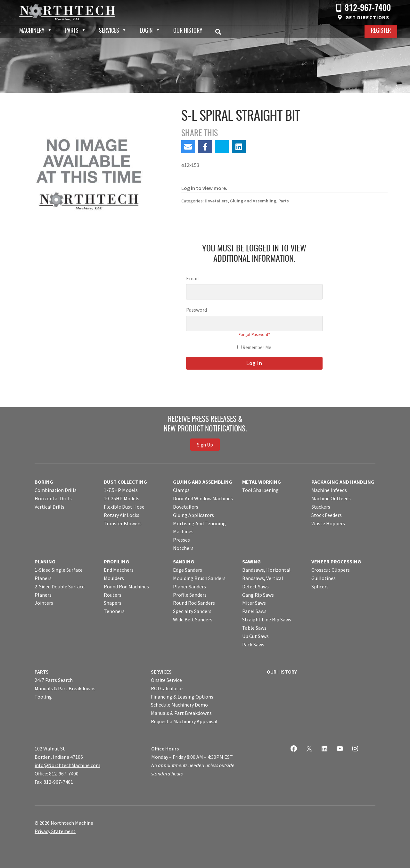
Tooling (43, 697)
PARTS (42, 672)
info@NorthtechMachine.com (67, 765)
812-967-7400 (368, 8)
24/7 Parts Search (54, 680)
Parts (72, 31)
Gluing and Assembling (253, 201)
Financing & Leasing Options (182, 697)
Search (220, 32)
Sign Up (205, 444)
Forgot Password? (254, 335)
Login (146, 31)
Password (197, 310)
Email (193, 278)
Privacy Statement (55, 831)
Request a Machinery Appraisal (184, 721)
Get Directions (367, 17)
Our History (188, 31)
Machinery (32, 31)
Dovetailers (216, 201)
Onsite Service (166, 680)
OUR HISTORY (282, 672)
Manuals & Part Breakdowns (65, 688)
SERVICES (161, 672)
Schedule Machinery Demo (179, 705)
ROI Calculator (167, 688)
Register (381, 31)
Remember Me (254, 347)
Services (109, 31)
